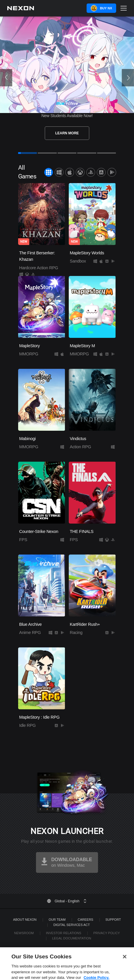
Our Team (57, 920)
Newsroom (24, 933)
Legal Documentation (72, 938)
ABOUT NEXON (25, 920)
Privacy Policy (107, 933)
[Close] (125, 960)
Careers (86, 920)
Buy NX (106, 8)
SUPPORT (113, 920)
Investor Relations (64, 933)
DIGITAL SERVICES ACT (72, 925)
